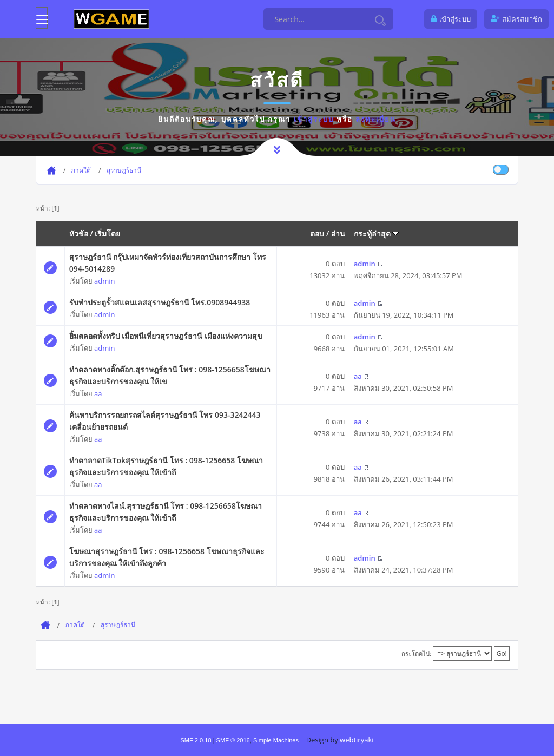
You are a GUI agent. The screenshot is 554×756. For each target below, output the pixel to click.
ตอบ (317, 234)
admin (104, 281)
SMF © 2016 (233, 740)
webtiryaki (357, 740)
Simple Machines (276, 740)
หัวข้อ (79, 234)
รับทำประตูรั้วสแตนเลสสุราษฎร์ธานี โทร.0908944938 (160, 302)
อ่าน (338, 234)
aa (98, 393)
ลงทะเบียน (376, 119)
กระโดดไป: (416, 653)
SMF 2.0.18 (196, 740)
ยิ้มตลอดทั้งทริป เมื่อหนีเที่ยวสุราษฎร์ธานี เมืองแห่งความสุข (166, 336)
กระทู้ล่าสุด (377, 234)
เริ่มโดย (107, 234)
